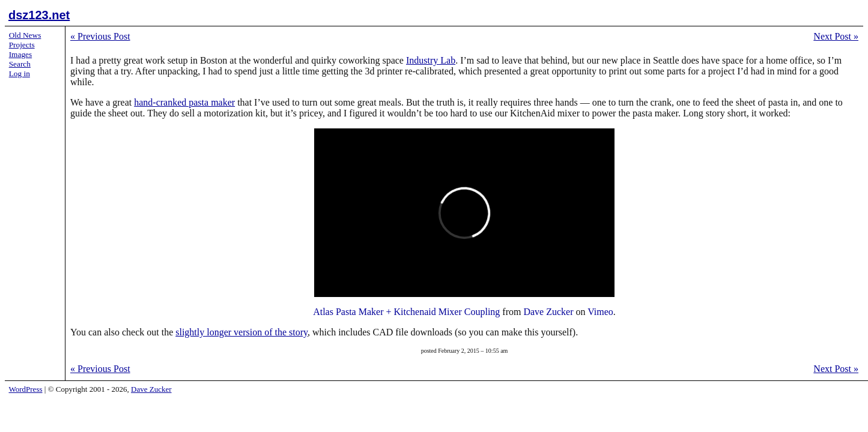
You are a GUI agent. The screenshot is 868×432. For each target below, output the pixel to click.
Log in (20, 73)
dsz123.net (39, 15)
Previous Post (100, 36)
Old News (25, 35)
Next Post (836, 36)
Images (21, 54)
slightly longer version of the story (241, 332)
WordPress (26, 389)
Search (20, 64)
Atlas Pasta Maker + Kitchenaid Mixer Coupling (406, 312)
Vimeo (600, 312)
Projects (22, 45)
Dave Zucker (548, 312)
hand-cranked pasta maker (184, 102)
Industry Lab (431, 60)
